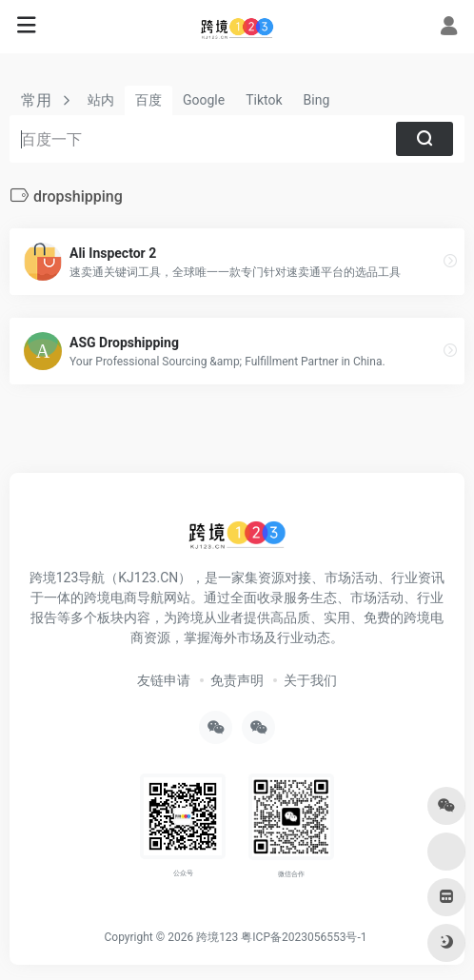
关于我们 (310, 680)
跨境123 (217, 937)
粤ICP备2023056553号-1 (304, 937)
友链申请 (164, 680)
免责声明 (237, 680)
